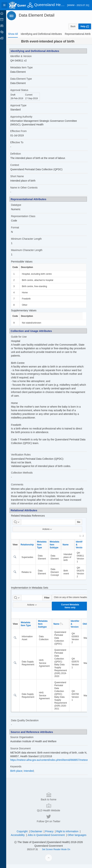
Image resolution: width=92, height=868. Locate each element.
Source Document (24, 752)
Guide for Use (22, 337)
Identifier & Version (25, 56)
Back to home (50, 844)
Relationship (31, 548)
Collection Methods (25, 476)
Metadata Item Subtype (58, 548)
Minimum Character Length (30, 239)
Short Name (21, 176)
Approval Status (23, 90)
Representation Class (27, 216)
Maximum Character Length (30, 250)
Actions (49, 533)
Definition (19, 154)
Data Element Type (25, 79)
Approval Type (22, 105)
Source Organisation (25, 741)
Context (18, 165)
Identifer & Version (78, 628)
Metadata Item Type (25, 67)
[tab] (17, 34)
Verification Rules (24, 458)
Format (19, 227)
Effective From (22, 131)
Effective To (20, 142)
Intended (32, 774)
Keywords (19, 770)
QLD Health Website (50, 855)
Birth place (20, 774)
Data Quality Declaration (28, 724)
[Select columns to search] (21, 526)
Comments (21, 488)
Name (69, 548)
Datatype (20, 205)
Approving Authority (25, 117)
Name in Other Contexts (27, 188)
